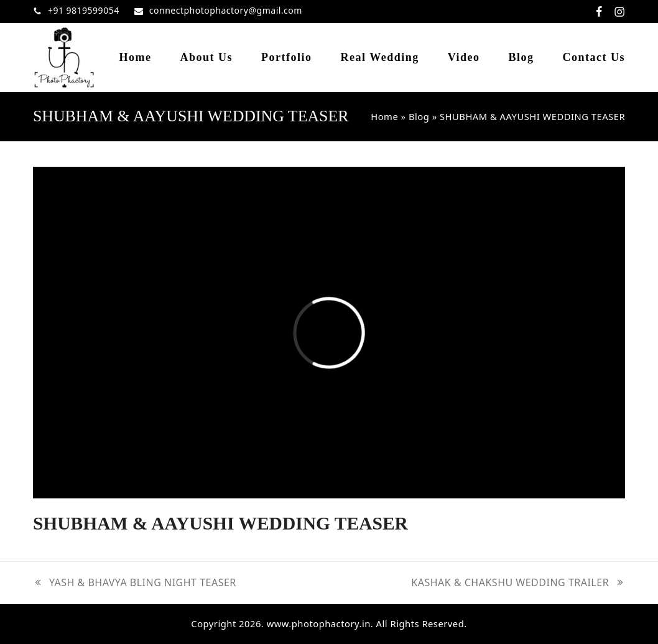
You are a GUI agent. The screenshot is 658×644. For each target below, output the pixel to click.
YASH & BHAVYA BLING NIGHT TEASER (135, 583)
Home (384, 116)
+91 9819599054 (84, 10)
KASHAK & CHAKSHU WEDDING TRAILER (518, 583)
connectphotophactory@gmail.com (226, 10)
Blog (419, 116)
